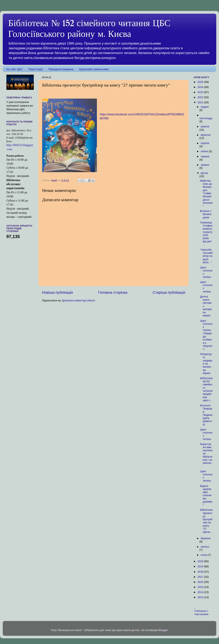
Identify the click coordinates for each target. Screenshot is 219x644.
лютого (205, 547)
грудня (205, 107)
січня (204, 555)
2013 (201, 597)
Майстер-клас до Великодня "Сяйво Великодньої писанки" (206, 193)
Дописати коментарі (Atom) (78, 300)
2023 (201, 92)
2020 (201, 561)
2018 (201, 572)
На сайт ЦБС (14, 69)
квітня (204, 173)
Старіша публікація (169, 292)
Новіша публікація (57, 292)
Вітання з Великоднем (206, 214)
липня (205, 151)
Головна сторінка (113, 292)
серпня (205, 143)
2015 (201, 587)
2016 (201, 582)
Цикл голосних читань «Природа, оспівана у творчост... (206, 335)
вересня (206, 135)
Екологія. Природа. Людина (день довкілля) (206, 415)
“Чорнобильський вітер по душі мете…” (206, 256)
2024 (201, 87)
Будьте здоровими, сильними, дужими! (206, 495)
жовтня (205, 126)
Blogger (163, 630)
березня (206, 538)
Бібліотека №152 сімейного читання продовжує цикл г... (206, 389)
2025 (201, 82)
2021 (201, 102)
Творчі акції (35, 69)
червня (205, 156)
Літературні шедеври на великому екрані (206, 364)
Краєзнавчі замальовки (94, 69)
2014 (201, 592)
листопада (206, 118)
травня (205, 165)
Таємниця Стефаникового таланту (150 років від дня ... (206, 234)
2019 (201, 566)
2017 (201, 577)
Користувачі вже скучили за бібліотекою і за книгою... (206, 455)
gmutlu (136, 630)
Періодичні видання (61, 69)
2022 (201, 97)
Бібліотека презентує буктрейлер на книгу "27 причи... (206, 521)
